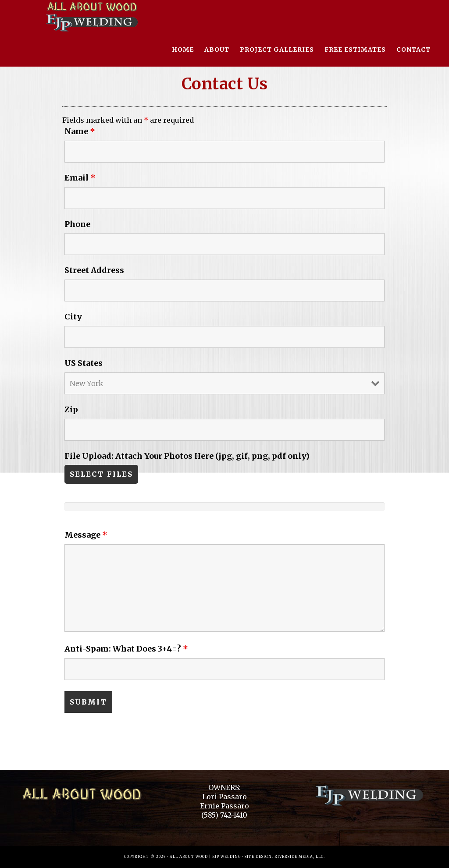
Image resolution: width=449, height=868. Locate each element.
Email (80, 178)
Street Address (94, 270)
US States (84, 363)
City (73, 317)
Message (86, 535)
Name (80, 131)
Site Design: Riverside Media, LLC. (285, 857)
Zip (71, 409)
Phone (77, 224)
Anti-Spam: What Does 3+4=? (126, 649)
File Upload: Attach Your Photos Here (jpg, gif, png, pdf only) (187, 456)
